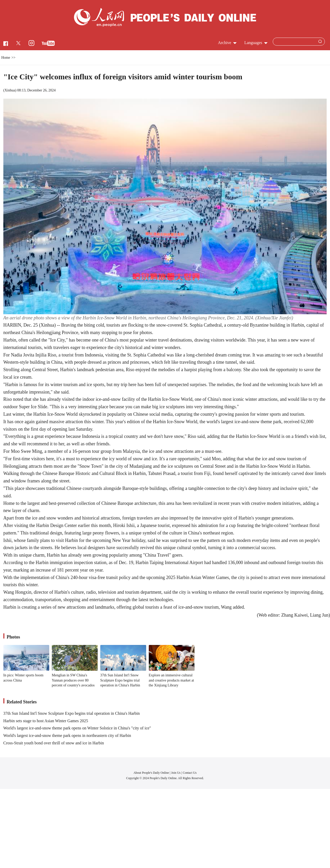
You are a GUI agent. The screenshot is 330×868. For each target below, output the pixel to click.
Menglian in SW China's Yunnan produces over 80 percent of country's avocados (73, 680)
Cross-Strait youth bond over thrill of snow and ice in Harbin (54, 743)
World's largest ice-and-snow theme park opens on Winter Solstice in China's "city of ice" (77, 728)
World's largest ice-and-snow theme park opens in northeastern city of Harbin (67, 735)
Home (6, 58)
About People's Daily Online (151, 773)
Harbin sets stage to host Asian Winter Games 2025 (46, 721)
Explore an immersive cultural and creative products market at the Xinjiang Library (171, 680)
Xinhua (10, 90)
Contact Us (190, 773)
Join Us (176, 773)
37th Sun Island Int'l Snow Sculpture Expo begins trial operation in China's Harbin (120, 680)
